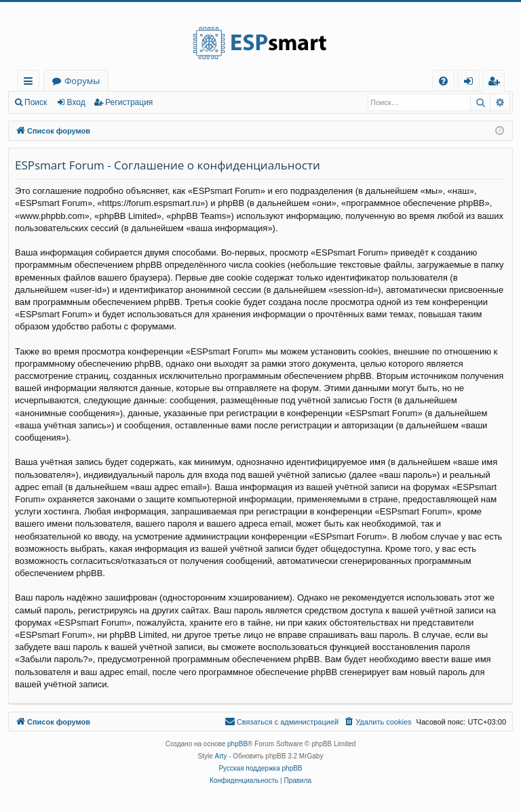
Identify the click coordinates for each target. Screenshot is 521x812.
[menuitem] (443, 81)
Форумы (82, 81)
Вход (76, 102)
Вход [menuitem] (471, 83)
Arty (221, 756)
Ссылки (31, 83)
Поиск (36, 102)
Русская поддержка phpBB (260, 768)
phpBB (237, 744)
